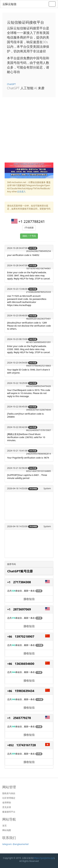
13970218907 (25, 636)
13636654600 (25, 664)
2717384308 (22, 582)
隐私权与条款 (9, 793)
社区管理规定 (9, 798)
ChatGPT (11, 84)
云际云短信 (9, 4)
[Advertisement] (29, 132)
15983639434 (25, 691)
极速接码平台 (9, 812)
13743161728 (26, 745)
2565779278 (22, 718)
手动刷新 (29, 228)
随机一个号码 (29, 236)
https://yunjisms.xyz (44, 858)
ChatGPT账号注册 (20, 571)
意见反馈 (7, 807)
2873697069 (22, 609)
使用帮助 (7, 803)
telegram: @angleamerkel (15, 844)
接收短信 (29, 599)
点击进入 (21, 191)
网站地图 (7, 830)
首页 (4, 826)
